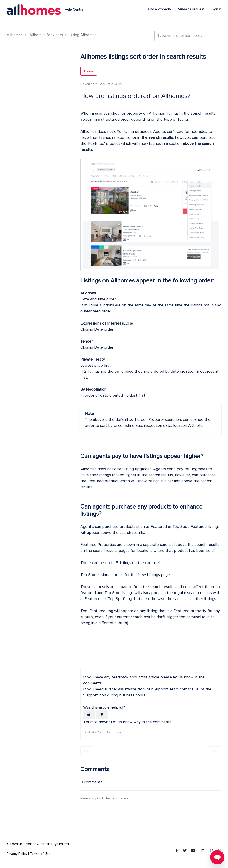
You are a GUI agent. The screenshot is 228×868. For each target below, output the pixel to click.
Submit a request (191, 9)
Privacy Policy (17, 854)
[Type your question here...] (188, 36)
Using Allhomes (83, 35)
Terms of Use (40, 854)
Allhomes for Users (46, 35)
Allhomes (15, 35)
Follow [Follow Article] (89, 71)
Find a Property (159, 9)
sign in (96, 798)
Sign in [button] (216, 9)
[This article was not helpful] (102, 715)
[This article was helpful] (89, 715)
